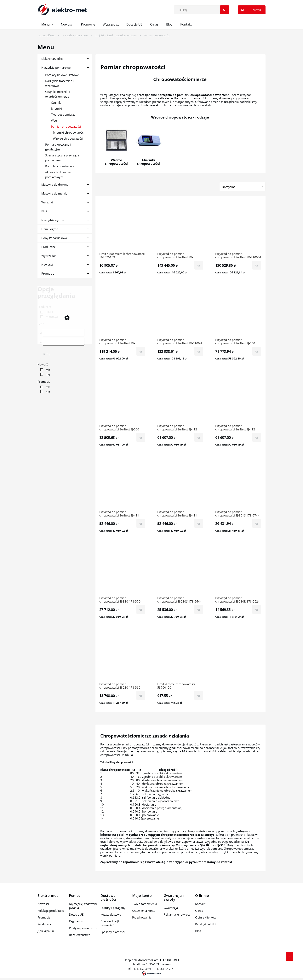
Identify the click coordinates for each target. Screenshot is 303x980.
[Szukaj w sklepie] (202, 10)
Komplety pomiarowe (60, 166)
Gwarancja (171, 908)
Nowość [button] (43, 364)
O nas (199, 911)
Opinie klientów (206, 917)
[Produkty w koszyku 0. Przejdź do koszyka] (252, 10)
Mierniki (57, 108)
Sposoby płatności (113, 932)
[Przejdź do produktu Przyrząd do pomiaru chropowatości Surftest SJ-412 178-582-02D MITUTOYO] (180, 398)
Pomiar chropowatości (66, 126)
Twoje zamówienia (145, 904)
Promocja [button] (44, 382)
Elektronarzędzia (52, 59)
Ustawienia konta (144, 911)
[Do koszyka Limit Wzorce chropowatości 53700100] (199, 695)
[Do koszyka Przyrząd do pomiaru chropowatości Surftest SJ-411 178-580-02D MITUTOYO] (141, 523)
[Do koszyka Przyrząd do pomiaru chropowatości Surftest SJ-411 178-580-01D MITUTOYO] (199, 523)
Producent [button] (44, 307)
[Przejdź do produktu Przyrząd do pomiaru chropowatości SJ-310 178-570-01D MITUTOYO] (123, 570)
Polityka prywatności (83, 928)
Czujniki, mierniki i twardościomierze (57, 94)
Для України (46, 931)
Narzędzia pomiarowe (56, 67)
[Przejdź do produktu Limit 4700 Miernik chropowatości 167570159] (123, 226)
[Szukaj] (225, 10)
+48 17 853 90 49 (141, 969)
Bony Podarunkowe (54, 238)
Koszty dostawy (111, 914)
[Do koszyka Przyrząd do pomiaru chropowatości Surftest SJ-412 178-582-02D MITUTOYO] (199, 437)
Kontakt (200, 904)
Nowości (47, 265)
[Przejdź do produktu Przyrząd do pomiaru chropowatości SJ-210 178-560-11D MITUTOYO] (123, 656)
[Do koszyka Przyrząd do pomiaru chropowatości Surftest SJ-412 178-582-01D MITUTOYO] (257, 437)
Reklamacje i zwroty (177, 914)
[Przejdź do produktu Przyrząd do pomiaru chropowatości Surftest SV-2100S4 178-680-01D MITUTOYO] (238, 226)
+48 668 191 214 (164, 969)
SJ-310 (221, 845)
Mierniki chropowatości (69, 132)
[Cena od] (64, 333)
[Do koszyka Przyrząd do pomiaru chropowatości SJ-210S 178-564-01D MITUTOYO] (199, 609)
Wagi (54, 120)
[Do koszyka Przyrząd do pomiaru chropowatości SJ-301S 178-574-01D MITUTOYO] (257, 523)
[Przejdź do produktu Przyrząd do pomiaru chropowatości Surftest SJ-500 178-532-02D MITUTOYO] (123, 398)
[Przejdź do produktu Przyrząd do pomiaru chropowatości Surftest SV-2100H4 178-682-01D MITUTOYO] (180, 312)
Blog (198, 931)
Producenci (49, 247)
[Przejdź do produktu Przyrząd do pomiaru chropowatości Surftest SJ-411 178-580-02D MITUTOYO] (123, 484)
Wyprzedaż (49, 256)
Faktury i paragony (113, 908)
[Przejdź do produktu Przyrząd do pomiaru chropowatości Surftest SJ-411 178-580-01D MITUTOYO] (180, 484)
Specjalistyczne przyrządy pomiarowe (62, 158)
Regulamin (76, 921)
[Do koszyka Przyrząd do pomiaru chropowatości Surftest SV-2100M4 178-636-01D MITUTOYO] (141, 351)
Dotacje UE (76, 914)
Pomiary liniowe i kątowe (62, 75)
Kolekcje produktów (51, 911)
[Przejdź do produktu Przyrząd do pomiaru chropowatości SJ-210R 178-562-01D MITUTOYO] (238, 570)
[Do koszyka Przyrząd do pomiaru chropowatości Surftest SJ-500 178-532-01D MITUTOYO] (257, 351)
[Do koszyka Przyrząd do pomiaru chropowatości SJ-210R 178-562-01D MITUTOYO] (257, 609)
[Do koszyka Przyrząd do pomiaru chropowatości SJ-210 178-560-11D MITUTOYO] (141, 695)
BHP (44, 211)
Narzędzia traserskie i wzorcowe (59, 83)
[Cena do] (64, 342)
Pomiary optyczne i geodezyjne (58, 147)
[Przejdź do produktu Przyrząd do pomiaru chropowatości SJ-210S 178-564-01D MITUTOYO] (180, 570)
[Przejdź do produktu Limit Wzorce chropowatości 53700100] (180, 656)
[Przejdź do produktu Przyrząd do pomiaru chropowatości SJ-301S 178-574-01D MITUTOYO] (238, 484)
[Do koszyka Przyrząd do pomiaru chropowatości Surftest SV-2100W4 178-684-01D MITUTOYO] (199, 265)
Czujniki (56, 102)
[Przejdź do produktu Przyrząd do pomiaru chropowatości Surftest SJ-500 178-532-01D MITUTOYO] (238, 312)
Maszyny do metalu (54, 193)
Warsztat (47, 202)
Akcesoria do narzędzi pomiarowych (60, 175)
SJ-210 (205, 845)
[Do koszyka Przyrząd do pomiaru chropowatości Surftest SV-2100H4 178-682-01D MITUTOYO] (199, 351)
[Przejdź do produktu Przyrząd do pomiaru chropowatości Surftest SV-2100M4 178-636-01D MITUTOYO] (123, 312)
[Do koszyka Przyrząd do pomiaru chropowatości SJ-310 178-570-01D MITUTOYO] (141, 609)
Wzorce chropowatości (68, 138)
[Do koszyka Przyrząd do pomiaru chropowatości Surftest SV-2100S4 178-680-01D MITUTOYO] (257, 265)
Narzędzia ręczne (53, 220)
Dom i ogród (50, 229)
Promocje (48, 273)
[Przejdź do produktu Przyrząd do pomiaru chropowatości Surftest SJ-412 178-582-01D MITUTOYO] (238, 398)
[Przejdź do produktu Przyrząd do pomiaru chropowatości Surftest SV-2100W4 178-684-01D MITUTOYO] (180, 226)
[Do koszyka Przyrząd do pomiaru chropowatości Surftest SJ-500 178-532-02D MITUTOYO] (141, 437)
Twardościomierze (63, 114)
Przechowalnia (142, 917)
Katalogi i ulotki (205, 924)
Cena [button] (41, 324)
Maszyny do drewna (55, 184)
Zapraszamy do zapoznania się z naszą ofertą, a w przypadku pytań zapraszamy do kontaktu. (168, 862)
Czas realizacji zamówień (110, 923)
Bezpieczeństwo (80, 935)
